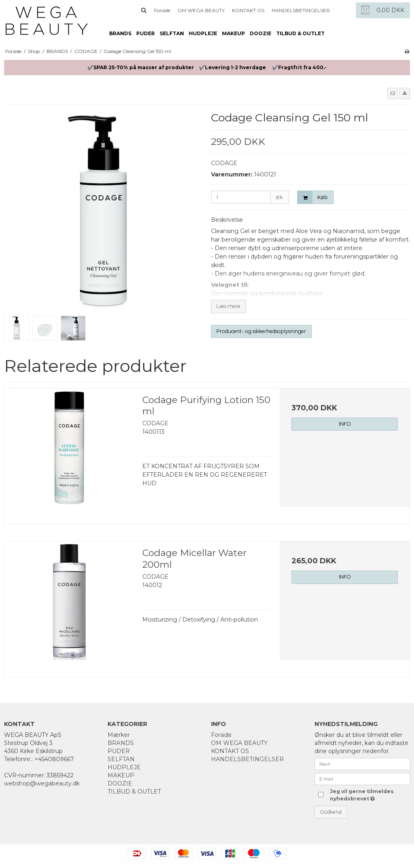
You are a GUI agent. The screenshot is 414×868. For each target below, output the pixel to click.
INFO (345, 424)
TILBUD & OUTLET (300, 33)
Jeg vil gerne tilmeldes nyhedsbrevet (361, 795)
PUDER (146, 33)
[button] (393, 93)
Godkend (331, 812)
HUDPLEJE (203, 33)
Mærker (119, 735)
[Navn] (362, 764)
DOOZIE (261, 33)
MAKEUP (233, 33)
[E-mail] (362, 779)
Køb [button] (313, 197)
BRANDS (120, 33)
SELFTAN (172, 33)
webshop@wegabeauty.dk (42, 783)
